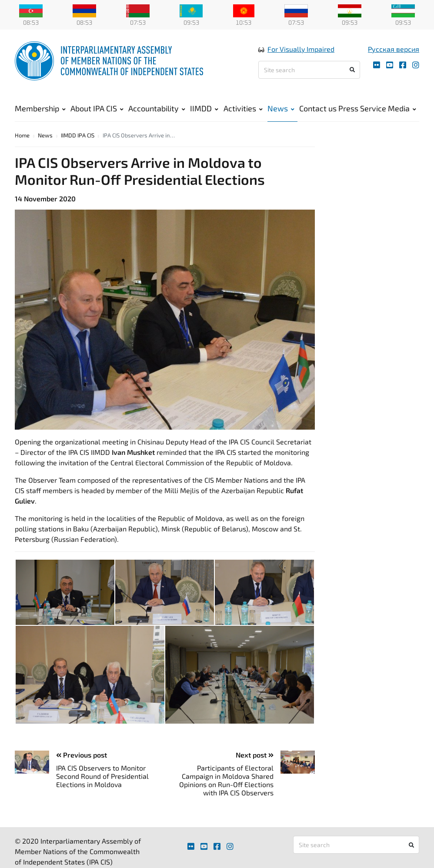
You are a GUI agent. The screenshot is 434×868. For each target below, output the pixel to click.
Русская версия (394, 54)
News (281, 113)
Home (22, 147)
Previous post (82, 767)
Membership (40, 113)
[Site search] (309, 75)
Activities (243, 113)
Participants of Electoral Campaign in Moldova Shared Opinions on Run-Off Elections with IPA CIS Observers (226, 792)
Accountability (157, 113)
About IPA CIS (97, 113)
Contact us (318, 113)
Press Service (362, 113)
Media (402, 113)
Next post (255, 767)
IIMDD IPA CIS (78, 147)
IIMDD (204, 113)
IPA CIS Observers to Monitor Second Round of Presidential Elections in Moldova (102, 788)
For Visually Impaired (301, 54)
